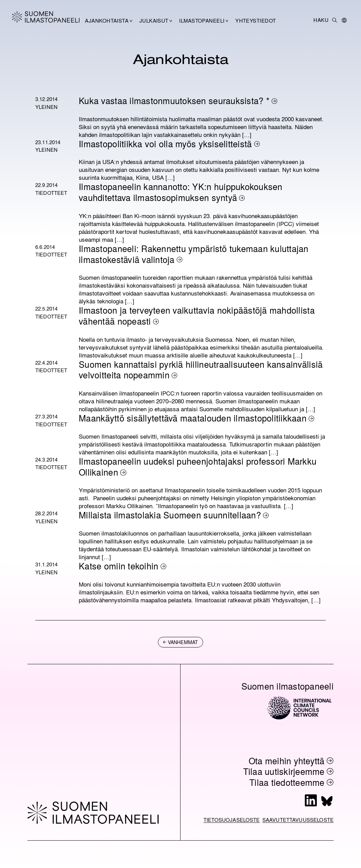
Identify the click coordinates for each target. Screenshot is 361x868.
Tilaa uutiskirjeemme (284, 771)
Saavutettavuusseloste (298, 820)
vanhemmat (183, 642)
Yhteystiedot (256, 21)
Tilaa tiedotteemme (287, 782)
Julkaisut (154, 21)
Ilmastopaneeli (202, 21)
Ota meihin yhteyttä (287, 761)
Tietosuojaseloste (232, 820)
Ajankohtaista (107, 21)
